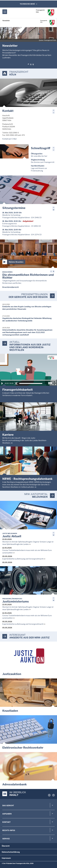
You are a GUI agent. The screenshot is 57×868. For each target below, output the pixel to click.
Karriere (8, 435)
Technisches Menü (27, 4)
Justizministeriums (16, 601)
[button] (28, 64)
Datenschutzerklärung (11, 852)
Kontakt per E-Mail (9, 139)
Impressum (6, 858)
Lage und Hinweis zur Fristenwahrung (39, 168)
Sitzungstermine (14, 208)
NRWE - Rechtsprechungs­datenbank (27, 479)
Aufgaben (7, 814)
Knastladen (10, 711)
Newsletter (10, 46)
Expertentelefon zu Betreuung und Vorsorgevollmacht (23, 559)
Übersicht (6, 846)
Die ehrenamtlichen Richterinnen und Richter (28, 275)
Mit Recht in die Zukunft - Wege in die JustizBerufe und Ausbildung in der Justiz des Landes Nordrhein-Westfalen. (25, 440)
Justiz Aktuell (12, 535)
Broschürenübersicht (10, 287)
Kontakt (8, 111)
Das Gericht (8, 806)
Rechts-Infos (9, 830)
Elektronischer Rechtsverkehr (23, 748)
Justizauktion (12, 674)
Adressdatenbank (15, 784)
